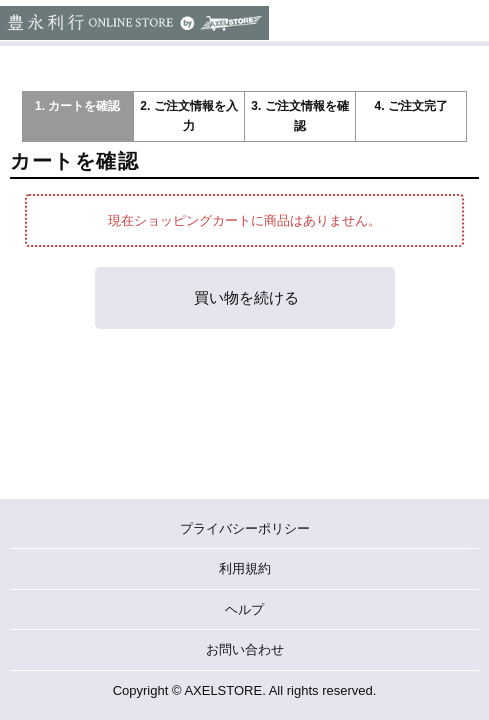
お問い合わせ (245, 649)
